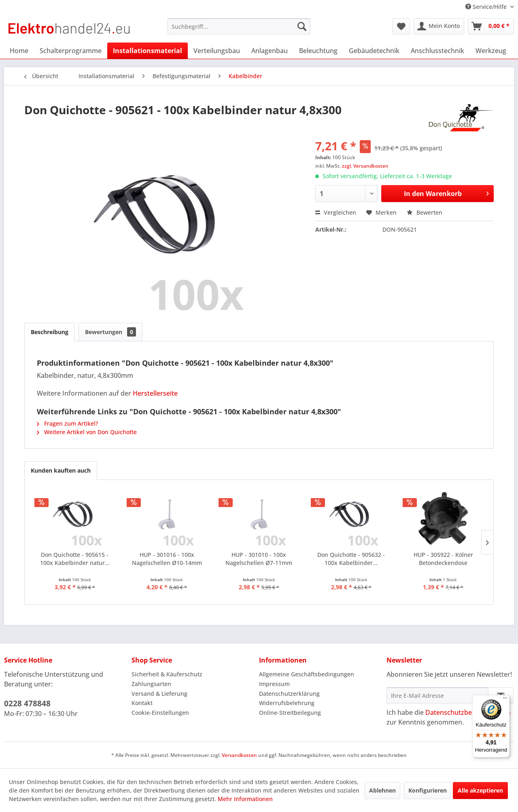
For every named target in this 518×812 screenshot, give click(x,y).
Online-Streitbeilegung (290, 713)
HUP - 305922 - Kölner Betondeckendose (443, 559)
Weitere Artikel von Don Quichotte (87, 432)
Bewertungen (110, 332)
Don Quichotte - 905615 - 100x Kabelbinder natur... (75, 559)
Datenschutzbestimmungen (468, 712)
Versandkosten (239, 755)
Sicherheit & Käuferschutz (167, 674)
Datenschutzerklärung (289, 694)
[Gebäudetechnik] (374, 51)
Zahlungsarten (151, 684)
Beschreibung (50, 332)
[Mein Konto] (439, 26)
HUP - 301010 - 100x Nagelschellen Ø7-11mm (259, 559)
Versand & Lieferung (159, 694)
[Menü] (505, 700)
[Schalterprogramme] (71, 51)
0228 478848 (27, 703)
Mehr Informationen (245, 799)
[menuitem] (239, 26)
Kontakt (142, 703)
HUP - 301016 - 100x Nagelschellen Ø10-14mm (167, 559)
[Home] (19, 51)
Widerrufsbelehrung (287, 703)
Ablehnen (382, 790)
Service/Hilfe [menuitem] (487, 7)
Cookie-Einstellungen (160, 713)
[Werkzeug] (491, 51)
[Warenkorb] (491, 26)
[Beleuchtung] (318, 51)
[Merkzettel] (401, 26)
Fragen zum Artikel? (67, 423)
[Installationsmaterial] (148, 51)
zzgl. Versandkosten (365, 166)
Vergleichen (336, 212)
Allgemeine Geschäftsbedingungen (307, 674)
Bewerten (425, 212)
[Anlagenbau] (270, 51)
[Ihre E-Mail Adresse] (437, 695)
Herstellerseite (155, 393)
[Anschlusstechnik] (437, 51)
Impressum (274, 684)
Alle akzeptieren (480, 790)
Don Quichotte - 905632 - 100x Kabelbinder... (351, 559)
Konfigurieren (428, 790)
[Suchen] (302, 26)
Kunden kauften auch (61, 470)
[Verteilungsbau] (217, 51)
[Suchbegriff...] (239, 26)
